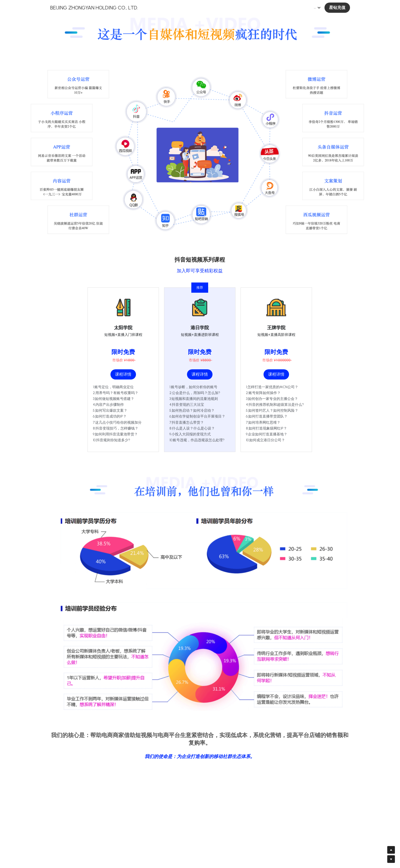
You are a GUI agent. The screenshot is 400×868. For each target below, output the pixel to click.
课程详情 (123, 374)
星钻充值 (337, 8)
